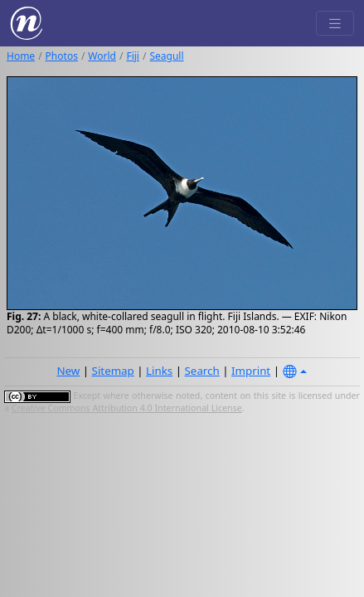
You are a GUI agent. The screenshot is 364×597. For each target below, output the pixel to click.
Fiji (133, 56)
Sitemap (113, 371)
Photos (62, 56)
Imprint (251, 371)
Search (202, 371)
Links (159, 371)
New (68, 371)
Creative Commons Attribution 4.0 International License (127, 408)
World (102, 56)
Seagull (166, 56)
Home (21, 56)
